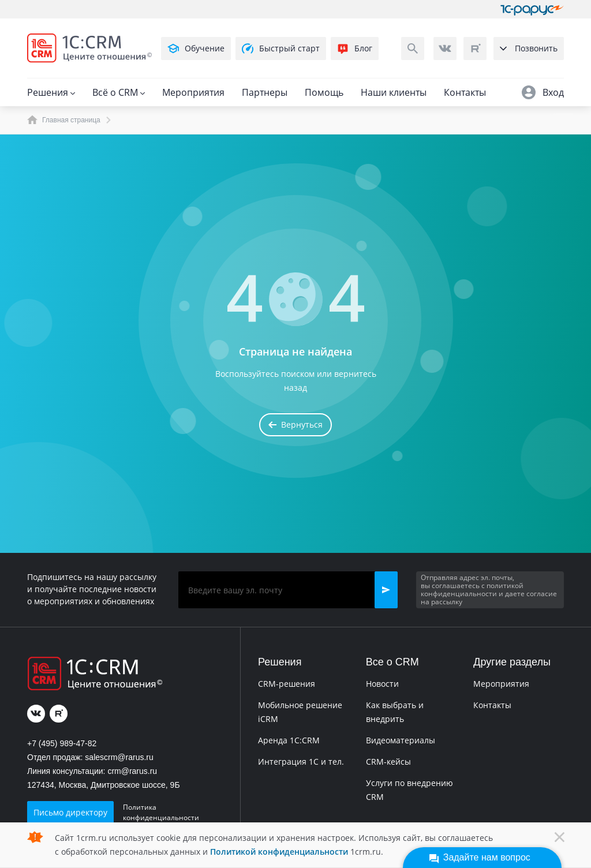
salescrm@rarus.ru (119, 757)
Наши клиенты (394, 92)
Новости (382, 684)
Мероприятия (193, 92)
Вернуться (295, 424)
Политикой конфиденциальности (279, 852)
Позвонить (529, 48)
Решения (51, 92)
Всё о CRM (119, 92)
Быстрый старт (281, 48)
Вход (543, 92)
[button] (386, 590)
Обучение (196, 48)
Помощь (324, 92)
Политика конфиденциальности (161, 812)
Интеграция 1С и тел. (301, 762)
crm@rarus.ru (132, 771)
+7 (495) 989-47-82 (62, 743)
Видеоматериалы (401, 740)
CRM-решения (287, 684)
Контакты (465, 92)
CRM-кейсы (388, 762)
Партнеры (265, 92)
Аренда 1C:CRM (289, 740)
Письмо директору (70, 812)
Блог (355, 48)
